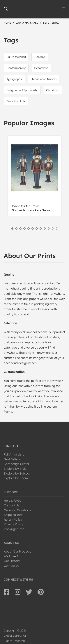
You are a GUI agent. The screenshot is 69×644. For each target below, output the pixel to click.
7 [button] (37, 228)
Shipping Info (13, 515)
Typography (14, 79)
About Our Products (18, 551)
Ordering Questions (17, 510)
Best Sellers (12, 459)
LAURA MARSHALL (27, 23)
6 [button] (33, 228)
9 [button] (45, 228)
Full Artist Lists (14, 454)
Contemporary (16, 68)
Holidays (40, 57)
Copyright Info (14, 529)
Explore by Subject (17, 473)
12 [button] (57, 228)
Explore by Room (16, 478)
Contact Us (12, 505)
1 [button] (12, 228)
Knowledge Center (17, 464)
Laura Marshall (16, 57)
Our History (12, 561)
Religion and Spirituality (22, 90)
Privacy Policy (14, 524)
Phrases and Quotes (44, 79)
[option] (34, 176)
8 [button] (41, 228)
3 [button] (20, 228)
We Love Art (12, 556)
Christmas (53, 90)
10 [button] (49, 228)
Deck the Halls (16, 101)
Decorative (41, 68)
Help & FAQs (13, 501)
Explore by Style (15, 469)
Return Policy (13, 520)
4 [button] (24, 228)
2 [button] (16, 228)
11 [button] (53, 228)
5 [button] (29, 228)
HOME (7, 23)
